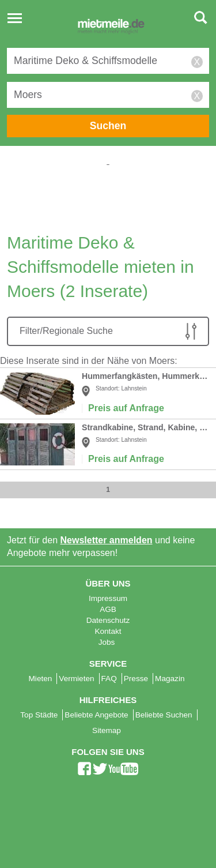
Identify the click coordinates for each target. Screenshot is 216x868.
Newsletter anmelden (107, 540)
